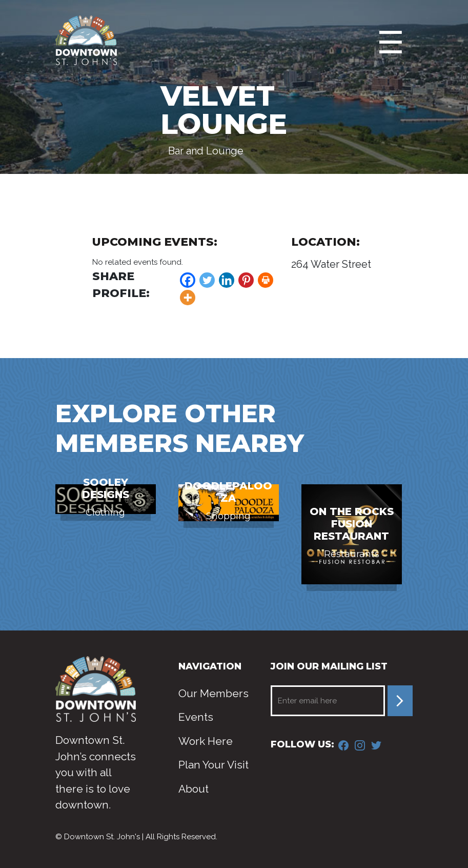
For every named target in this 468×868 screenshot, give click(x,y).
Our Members (213, 693)
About (194, 789)
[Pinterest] (246, 280)
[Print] (266, 280)
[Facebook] (188, 280)
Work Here (206, 741)
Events (196, 717)
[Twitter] (207, 280)
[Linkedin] (227, 280)
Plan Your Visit (213, 765)
